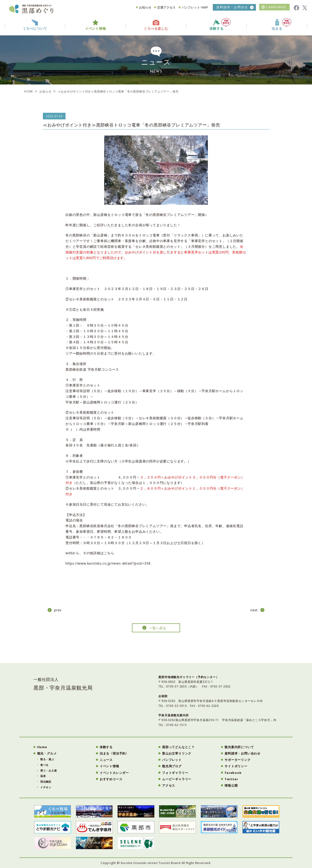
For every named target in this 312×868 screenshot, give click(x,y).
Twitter (231, 779)
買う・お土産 (49, 770)
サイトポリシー (236, 766)
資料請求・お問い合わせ (242, 753)
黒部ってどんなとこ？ (178, 747)
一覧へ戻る (158, 628)
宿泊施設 (46, 782)
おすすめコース (111, 779)
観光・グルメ (47, 753)
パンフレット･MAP (195, 7)
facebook (233, 773)
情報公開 (231, 785)
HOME (29, 91)
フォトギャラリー (175, 773)
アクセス (169, 785)
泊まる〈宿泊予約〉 (114, 753)
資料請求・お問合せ (232, 7)
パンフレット (172, 760)
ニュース (106, 760)
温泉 (43, 776)
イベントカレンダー (114, 773)
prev (58, 610)
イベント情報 (109, 766)
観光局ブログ (172, 766)
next (254, 610)
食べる (44, 765)
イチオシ (46, 787)
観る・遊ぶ (47, 759)
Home (42, 747)
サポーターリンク (238, 760)
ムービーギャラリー (177, 779)
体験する (220, 24)
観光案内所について (239, 747)
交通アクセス (166, 7)
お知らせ (145, 7)
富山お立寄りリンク (177, 753)
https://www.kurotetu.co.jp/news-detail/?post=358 (108, 563)
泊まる (281, 24)
